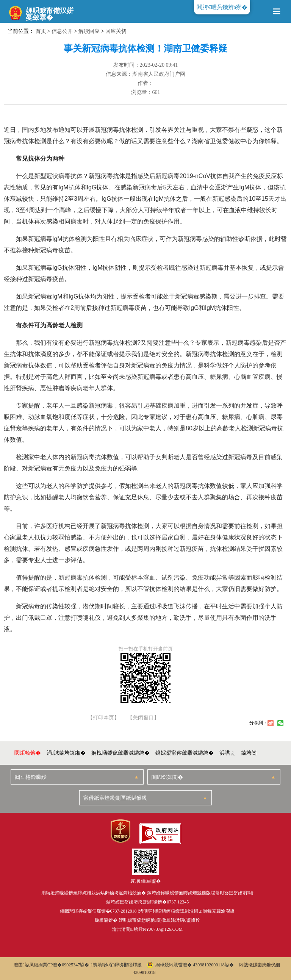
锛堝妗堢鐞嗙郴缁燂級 (117, 965)
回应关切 (116, 31)
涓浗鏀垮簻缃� (66, 753)
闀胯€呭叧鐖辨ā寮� (222, 7)
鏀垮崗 (249, 753)
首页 (41, 31)
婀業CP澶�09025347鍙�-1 (66, 965)
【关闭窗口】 (143, 718)
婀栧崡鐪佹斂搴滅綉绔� (120, 753)
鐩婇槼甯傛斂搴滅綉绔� (185, 753)
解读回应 (89, 31)
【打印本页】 (103, 718)
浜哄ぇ (227, 753)
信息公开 (62, 31)
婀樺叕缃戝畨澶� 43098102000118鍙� (190, 965)
